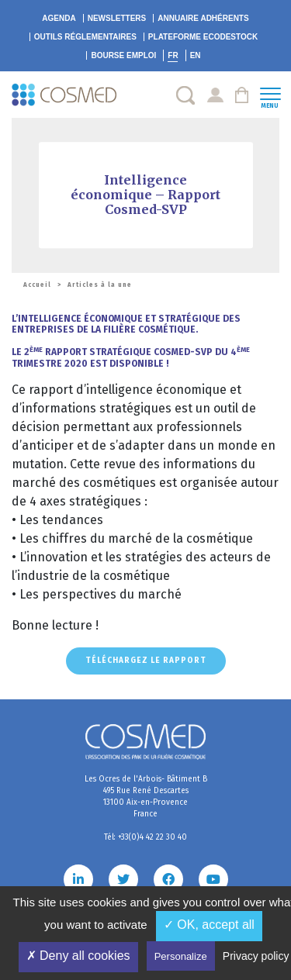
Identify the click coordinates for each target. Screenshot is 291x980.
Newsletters (117, 18)
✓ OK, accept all (209, 925)
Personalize (181, 956)
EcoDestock (203, 37)
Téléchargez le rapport (146, 661)
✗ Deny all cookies (78, 956)
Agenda (59, 18)
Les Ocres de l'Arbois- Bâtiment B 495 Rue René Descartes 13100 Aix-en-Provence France (146, 797)
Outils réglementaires (85, 37)
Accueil (37, 285)
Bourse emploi (123, 55)
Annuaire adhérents (203, 18)
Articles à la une (100, 285)
